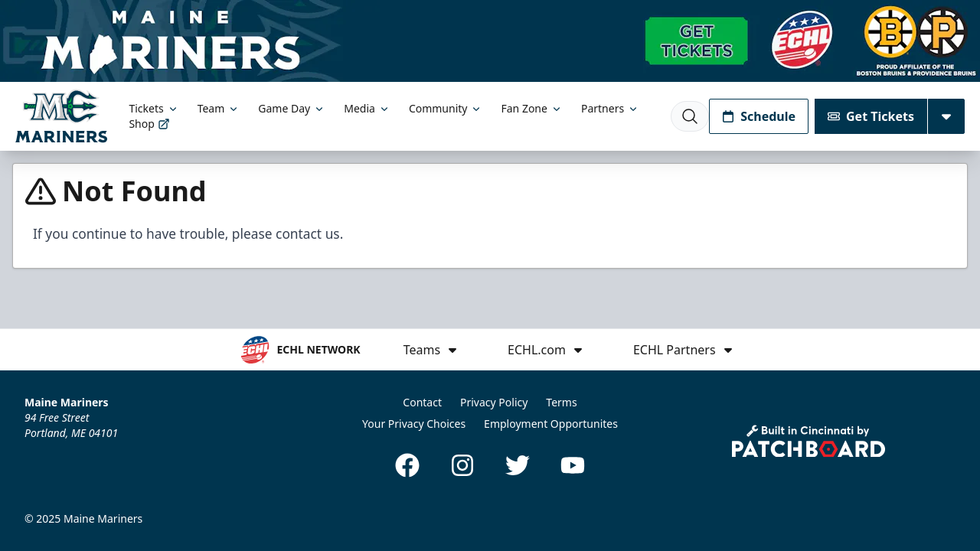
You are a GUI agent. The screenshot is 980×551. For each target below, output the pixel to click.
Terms (561, 402)
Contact (422, 402)
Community (446, 108)
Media (367, 108)
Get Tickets (871, 116)
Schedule (759, 116)
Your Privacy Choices (414, 424)
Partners (610, 108)
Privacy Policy (494, 402)
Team (219, 108)
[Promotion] (490, 41)
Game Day (292, 108)
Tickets (154, 108)
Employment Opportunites (551, 424)
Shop (149, 124)
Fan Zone (531, 108)
